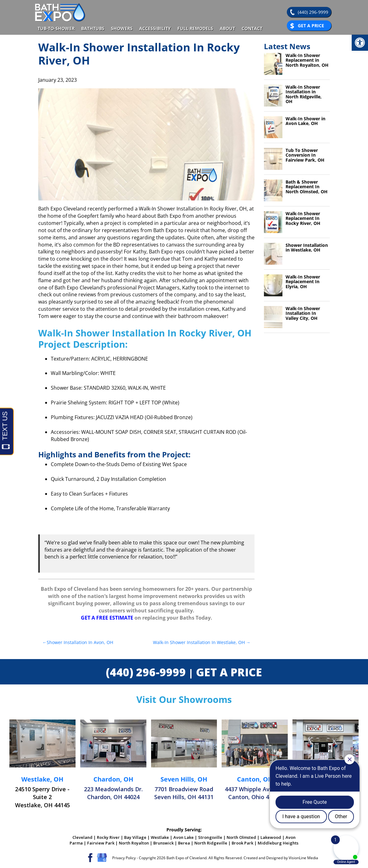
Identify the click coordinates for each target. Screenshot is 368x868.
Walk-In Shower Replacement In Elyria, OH (303, 282)
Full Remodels (195, 28)
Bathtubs (93, 28)
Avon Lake (184, 837)
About (227, 28)
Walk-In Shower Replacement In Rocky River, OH (303, 218)
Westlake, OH (42, 779)
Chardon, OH (113, 779)
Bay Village (135, 837)
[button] (360, 43)
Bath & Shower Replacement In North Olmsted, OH (307, 187)
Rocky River (108, 837)
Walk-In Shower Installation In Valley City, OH (303, 313)
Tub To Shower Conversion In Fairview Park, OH (305, 155)
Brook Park (242, 843)
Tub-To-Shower (56, 28)
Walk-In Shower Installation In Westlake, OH (199, 642)
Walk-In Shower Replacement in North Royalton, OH (307, 60)
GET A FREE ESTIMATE (107, 618)
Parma (76, 843)
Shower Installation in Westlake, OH (307, 247)
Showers (122, 28)
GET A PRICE (229, 672)
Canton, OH (255, 779)
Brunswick (163, 843)
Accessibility (155, 28)
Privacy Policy (124, 858)
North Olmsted (241, 837)
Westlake (160, 837)
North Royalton (134, 843)
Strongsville (210, 837)
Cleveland (82, 837)
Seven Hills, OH (184, 779)
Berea (184, 843)
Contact (252, 28)
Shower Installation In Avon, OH (80, 642)
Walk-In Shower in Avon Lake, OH (305, 121)
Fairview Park (101, 843)
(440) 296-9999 (313, 12)
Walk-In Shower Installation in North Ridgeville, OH (304, 94)
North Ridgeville (211, 843)
